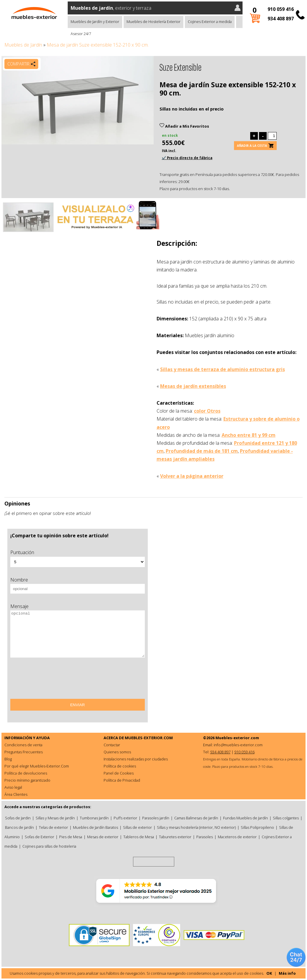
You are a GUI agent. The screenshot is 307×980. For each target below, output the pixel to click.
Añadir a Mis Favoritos (184, 126)
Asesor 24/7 (81, 34)
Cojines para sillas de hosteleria (49, 846)
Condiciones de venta (23, 745)
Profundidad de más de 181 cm (202, 451)
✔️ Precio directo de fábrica (187, 158)
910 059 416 (281, 9)
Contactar (112, 745)
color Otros (207, 411)
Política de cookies (120, 766)
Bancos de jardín (19, 827)
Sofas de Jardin (18, 818)
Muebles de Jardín (23, 45)
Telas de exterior (53, 827)
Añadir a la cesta (252, 146)
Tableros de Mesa (139, 837)
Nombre (19, 580)
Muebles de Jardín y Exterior (95, 22)
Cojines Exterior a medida (210, 22)
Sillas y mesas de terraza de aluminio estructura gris (223, 369)
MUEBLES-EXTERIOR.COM (149, 738)
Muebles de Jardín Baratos (96, 827)
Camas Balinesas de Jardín (196, 818)
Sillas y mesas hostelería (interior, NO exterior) (196, 827)
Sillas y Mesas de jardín (55, 818)
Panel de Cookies (119, 773)
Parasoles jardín (156, 818)
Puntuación (22, 552)
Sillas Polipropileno (257, 827)
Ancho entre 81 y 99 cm (249, 435)
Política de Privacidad (122, 780)
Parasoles (205, 837)
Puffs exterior (125, 818)
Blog (8, 759)
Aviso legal (13, 787)
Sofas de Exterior (39, 837)
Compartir (18, 64)
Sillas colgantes (286, 818)
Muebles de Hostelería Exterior (153, 22)
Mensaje (19, 606)
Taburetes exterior (175, 837)
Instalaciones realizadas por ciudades (136, 759)
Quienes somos (117, 752)
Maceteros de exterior (237, 837)
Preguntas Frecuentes (24, 752)
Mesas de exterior (103, 837)
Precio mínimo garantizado (27, 780)
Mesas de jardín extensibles (193, 386)
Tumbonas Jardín (94, 818)
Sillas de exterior (137, 827)
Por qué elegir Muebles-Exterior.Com (37, 766)
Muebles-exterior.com (237, 738)
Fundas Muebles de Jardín (245, 818)
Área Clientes (16, 794)
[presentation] (55, 680)
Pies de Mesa (71, 837)
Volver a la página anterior (192, 476)
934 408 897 (281, 19)
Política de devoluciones (26, 773)
